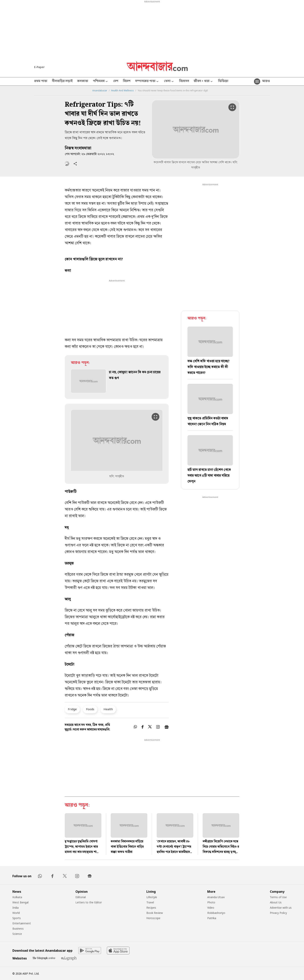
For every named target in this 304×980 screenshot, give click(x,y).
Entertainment (22, 923)
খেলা (169, 82)
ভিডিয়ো (223, 81)
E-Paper (39, 67)
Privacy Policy (278, 913)
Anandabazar (100, 91)
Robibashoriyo (216, 913)
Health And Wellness (122, 91)
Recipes (151, 908)
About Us (276, 902)
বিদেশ (127, 81)
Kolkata (17, 897)
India (16, 908)
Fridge (72, 709)
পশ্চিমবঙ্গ (101, 82)
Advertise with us (281, 908)
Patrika (212, 918)
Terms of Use (278, 897)
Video (211, 908)
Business (18, 929)
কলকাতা (83, 81)
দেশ (116, 81)
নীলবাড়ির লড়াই (62, 81)
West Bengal (20, 902)
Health (108, 709)
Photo (211, 902)
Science (17, 934)
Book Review (155, 913)
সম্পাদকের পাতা (147, 82)
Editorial (81, 897)
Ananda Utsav (216, 897)
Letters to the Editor (89, 902)
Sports (17, 918)
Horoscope (153, 918)
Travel (150, 902)
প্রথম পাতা (41, 81)
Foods (90, 709)
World (16, 913)
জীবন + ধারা (204, 82)
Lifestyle (152, 897)
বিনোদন (184, 81)
